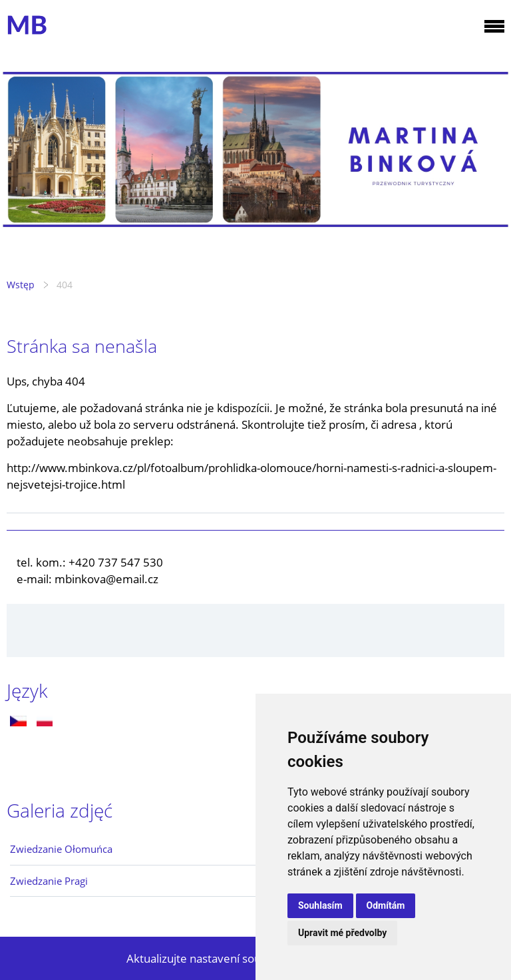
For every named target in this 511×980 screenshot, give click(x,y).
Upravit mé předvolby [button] (342, 933)
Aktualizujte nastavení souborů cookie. (226, 958)
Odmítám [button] (386, 905)
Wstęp (21, 285)
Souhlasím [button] (320, 905)
